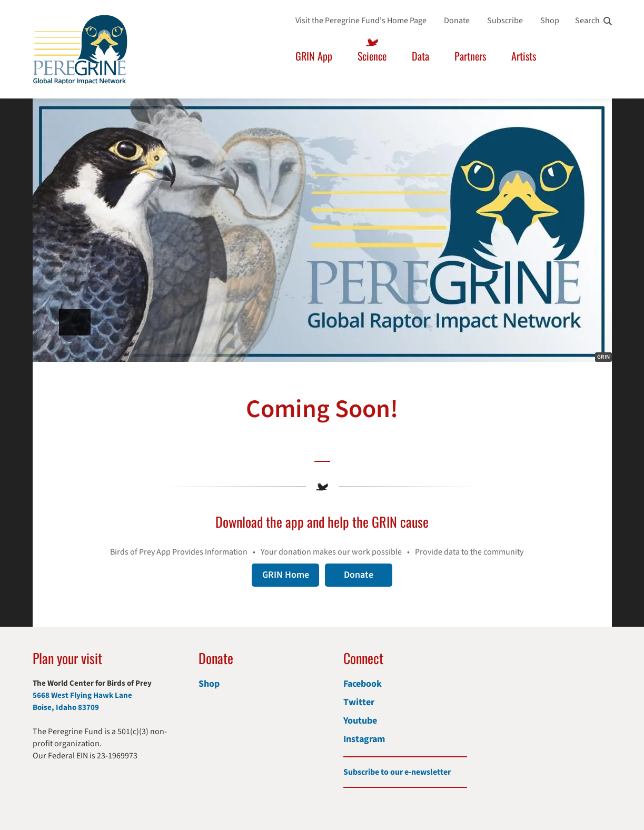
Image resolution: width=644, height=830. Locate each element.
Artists (524, 56)
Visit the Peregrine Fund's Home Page (361, 21)
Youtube (360, 721)
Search (587, 21)
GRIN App (314, 56)
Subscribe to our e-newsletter (397, 772)
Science (372, 56)
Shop (550, 21)
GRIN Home (286, 575)
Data (420, 56)
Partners (470, 56)
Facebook (363, 684)
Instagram (364, 739)
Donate (457, 21)
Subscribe (505, 21)
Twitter (359, 702)
